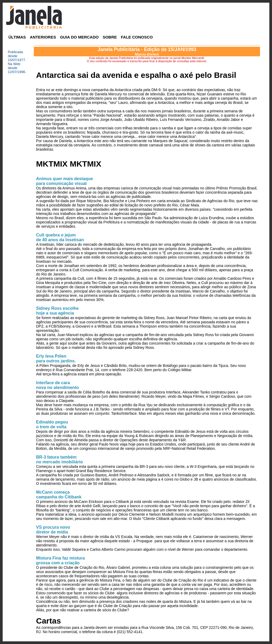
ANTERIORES (43, 37)
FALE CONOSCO (137, 37)
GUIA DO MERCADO (79, 37)
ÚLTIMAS (17, 37)
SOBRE (110, 37)
